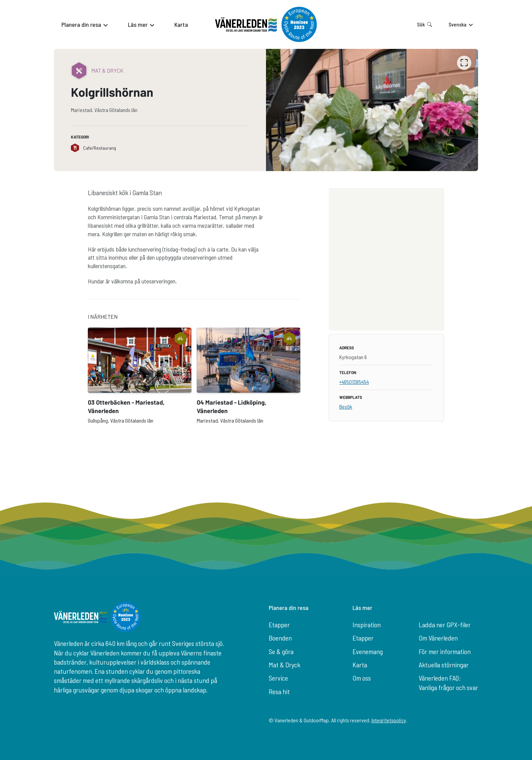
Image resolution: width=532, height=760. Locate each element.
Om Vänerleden (438, 638)
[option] (372, 110)
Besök (346, 406)
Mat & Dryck (284, 665)
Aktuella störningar (444, 665)
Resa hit (279, 691)
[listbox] (372, 110)
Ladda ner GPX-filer (445, 625)
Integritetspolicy (389, 720)
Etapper (279, 625)
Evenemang (368, 651)
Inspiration (367, 625)
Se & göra (281, 651)
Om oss (362, 678)
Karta (360, 665)
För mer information (445, 651)
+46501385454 (354, 382)
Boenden (280, 638)
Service (278, 678)
